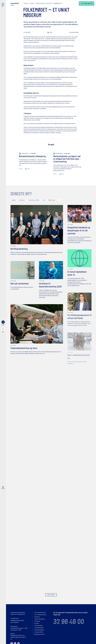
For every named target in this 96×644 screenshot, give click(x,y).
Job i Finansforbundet (40, 615)
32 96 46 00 (69, 622)
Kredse (32, 4)
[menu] (3, 323)
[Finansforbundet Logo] (3, 5)
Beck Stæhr (74, 32)
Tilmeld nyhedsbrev (40, 619)
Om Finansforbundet (40, 613)
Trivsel (44, 200)
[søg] (3, 330)
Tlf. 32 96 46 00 (15, 619)
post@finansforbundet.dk (17, 621)
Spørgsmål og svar (40, 634)
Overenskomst (22, 200)
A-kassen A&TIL (39, 632)
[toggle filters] (59, 200)
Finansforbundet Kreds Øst (44, 4)
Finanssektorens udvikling (34, 200)
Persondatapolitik (39, 630)
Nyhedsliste (58, 4)
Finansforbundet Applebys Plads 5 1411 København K (18, 613)
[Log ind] (3, 488)
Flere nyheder (51, 595)
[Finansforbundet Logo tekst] (15, 4)
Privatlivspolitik (38, 626)
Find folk (37, 623)
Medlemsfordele (52, 200)
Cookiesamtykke (39, 628)
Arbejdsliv (14, 200)
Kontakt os (37, 617)
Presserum (37, 621)
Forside (26, 4)
